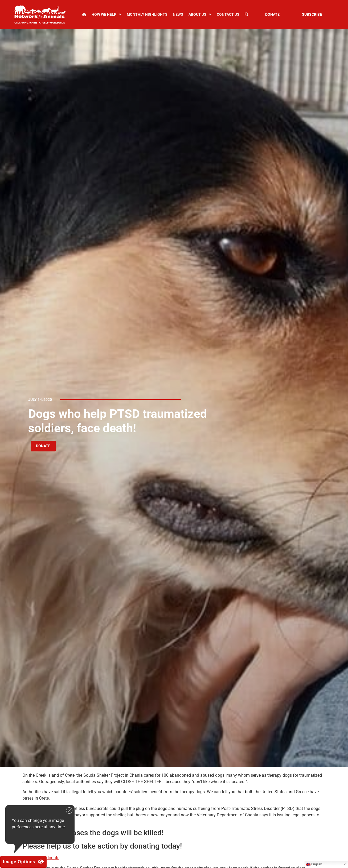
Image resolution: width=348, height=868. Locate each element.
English (314, 864)
